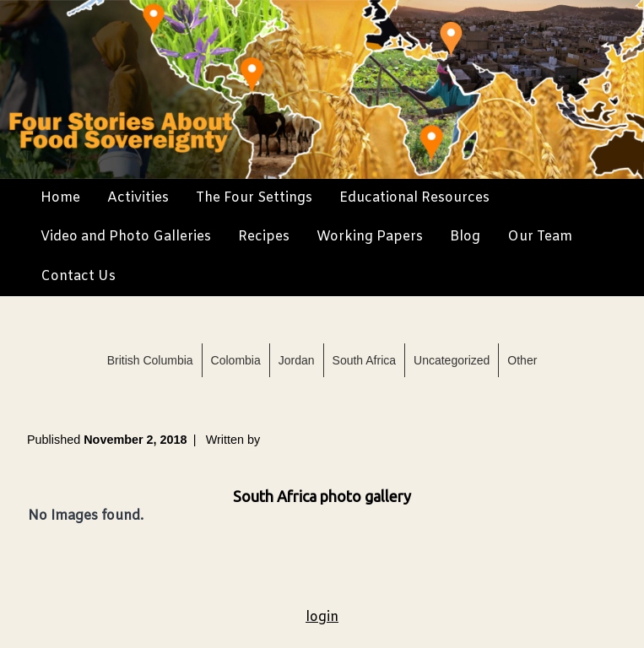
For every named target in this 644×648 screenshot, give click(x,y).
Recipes (264, 237)
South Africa (365, 360)
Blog (465, 237)
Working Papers (370, 237)
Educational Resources (414, 198)
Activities (138, 198)
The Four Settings (254, 198)
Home (60, 198)
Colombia (236, 360)
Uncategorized (452, 360)
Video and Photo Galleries (126, 237)
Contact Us (78, 276)
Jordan (297, 360)
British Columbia (150, 360)
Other (522, 360)
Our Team (540, 237)
